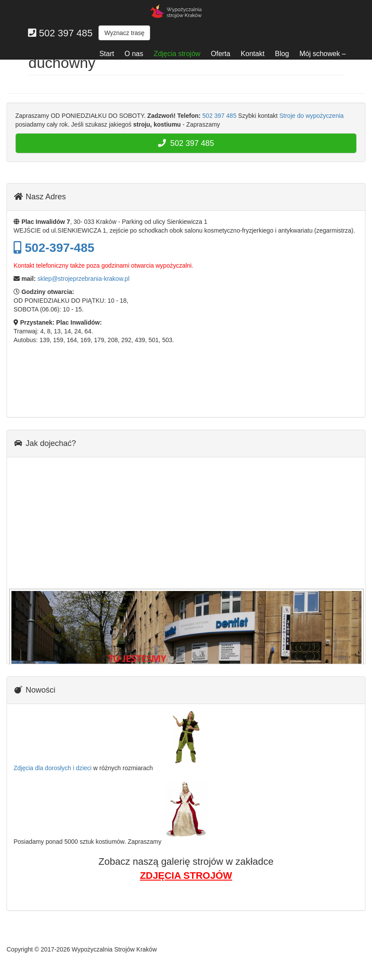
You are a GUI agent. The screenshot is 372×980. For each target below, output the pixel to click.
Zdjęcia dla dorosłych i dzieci (53, 768)
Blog (282, 54)
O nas (134, 54)
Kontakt (253, 54)
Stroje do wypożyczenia (311, 116)
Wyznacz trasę (124, 33)
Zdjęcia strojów (177, 54)
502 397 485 (219, 116)
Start (107, 54)
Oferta (221, 54)
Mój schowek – (323, 54)
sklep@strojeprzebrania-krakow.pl (83, 279)
